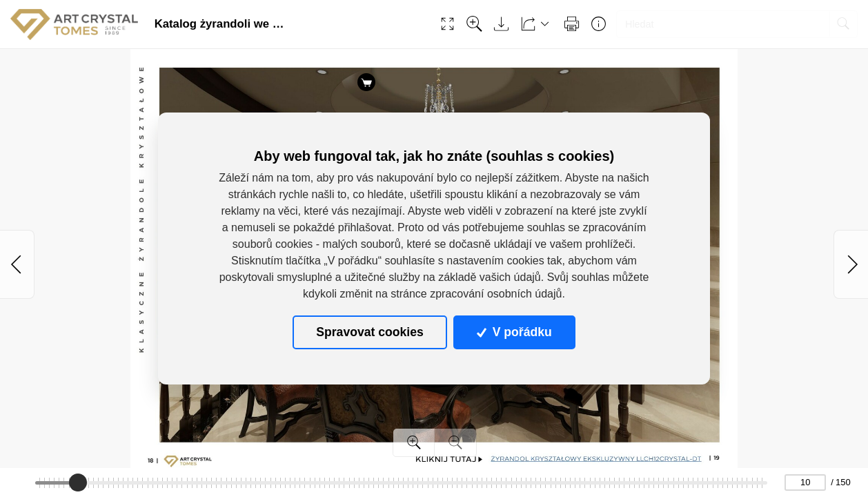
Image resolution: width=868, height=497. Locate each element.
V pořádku (514, 332)
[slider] (78, 483)
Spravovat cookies (369, 332)
